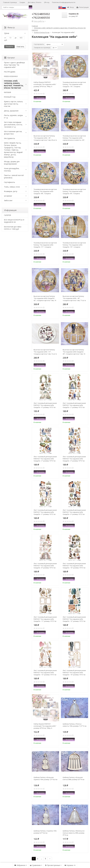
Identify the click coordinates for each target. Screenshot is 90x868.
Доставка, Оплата (35, 2)
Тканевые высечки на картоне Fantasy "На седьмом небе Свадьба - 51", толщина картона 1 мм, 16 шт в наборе (45, 245)
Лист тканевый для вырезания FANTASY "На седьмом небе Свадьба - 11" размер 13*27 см (45, 619)
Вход (70, 7)
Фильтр (9, 27)
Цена (15, 33)
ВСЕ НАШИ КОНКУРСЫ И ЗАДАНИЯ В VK (14, 221)
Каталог (10, 58)
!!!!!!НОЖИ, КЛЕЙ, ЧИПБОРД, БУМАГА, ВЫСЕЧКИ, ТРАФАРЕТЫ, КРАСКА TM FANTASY (14, 84)
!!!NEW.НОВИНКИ (11, 76)
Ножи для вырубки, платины (12, 170)
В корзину (39, 98)
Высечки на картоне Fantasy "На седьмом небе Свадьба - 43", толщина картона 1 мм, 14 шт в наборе (45, 298)
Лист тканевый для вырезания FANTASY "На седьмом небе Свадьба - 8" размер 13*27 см (45, 566)
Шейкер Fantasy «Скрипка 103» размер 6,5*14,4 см (45, 832)
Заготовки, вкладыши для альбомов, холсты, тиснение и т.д (13, 125)
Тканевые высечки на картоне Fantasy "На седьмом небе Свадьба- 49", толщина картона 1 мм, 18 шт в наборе (74, 191)
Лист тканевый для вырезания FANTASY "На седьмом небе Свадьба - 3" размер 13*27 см (45, 459)
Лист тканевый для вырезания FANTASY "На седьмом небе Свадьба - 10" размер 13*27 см (74, 566)
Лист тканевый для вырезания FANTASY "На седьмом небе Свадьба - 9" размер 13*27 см (45, 405)
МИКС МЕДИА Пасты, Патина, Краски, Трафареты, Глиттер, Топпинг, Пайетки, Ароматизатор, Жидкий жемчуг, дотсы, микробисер (13, 150)
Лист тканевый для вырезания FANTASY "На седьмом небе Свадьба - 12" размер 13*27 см (74, 619)
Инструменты (9, 138)
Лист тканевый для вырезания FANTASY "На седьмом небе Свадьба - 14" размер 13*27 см (74, 673)
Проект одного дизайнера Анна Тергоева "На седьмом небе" (14, 65)
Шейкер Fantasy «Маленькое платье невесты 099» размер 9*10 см (74, 833)
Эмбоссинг (8, 200)
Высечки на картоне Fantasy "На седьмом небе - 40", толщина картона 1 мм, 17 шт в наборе (74, 298)
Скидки (22, 2)
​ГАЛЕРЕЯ (7, 215)
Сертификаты (9, 182)
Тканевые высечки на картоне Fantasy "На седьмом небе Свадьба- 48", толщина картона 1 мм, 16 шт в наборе (45, 191)
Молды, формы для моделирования (12, 163)
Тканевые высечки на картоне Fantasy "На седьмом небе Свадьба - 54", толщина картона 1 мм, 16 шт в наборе (74, 84)
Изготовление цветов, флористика (13, 133)
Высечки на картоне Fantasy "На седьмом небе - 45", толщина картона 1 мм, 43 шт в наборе (45, 138)
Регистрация (83, 7)
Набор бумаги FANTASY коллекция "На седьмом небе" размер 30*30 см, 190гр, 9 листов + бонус (45, 84)
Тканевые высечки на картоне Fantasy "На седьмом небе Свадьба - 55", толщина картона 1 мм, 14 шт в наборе (74, 245)
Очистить (20, 47)
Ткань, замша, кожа (12, 187)
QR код (47, 2)
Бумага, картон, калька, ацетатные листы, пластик (13, 104)
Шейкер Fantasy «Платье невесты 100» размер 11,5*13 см (75, 725)
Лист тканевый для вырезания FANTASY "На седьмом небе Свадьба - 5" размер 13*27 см (45, 512)
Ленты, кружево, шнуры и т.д (13, 116)
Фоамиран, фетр (11, 191)
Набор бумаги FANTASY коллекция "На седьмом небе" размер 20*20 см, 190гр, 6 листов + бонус (45, 726)
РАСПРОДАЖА (10, 72)
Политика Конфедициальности (64, 2)
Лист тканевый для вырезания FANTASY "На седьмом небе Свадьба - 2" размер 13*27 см (74, 405)
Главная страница (10, 2)
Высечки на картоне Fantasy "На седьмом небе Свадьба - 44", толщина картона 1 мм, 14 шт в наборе (74, 352)
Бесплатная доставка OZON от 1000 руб (13, 228)
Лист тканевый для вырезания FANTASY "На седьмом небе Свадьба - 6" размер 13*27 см (74, 512)
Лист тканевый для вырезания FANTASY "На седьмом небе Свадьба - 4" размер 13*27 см (74, 459)
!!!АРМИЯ (7, 92)
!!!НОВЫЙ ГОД (10, 97)
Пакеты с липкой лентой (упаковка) (14, 176)
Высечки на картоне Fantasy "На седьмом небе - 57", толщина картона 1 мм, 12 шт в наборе (45, 352)
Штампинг (8, 196)
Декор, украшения (11, 111)
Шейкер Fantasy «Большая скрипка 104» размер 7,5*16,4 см (45, 778)
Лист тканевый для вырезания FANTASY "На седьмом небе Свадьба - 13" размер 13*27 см (45, 673)
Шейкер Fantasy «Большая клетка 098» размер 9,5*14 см (73, 778)
